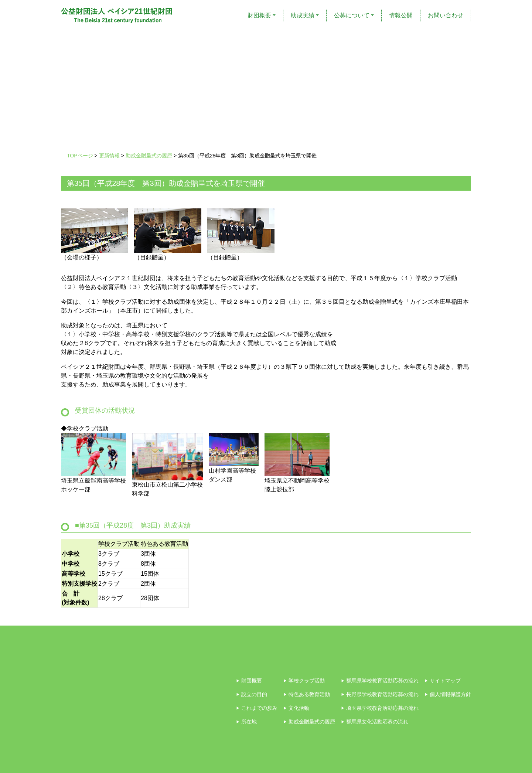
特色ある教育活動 (307, 694)
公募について (352, 15)
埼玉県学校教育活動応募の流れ (380, 708)
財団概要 (259, 15)
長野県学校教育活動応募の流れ (380, 694)
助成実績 (303, 15)
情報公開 (401, 15)
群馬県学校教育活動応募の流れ (380, 681)
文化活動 (296, 708)
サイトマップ (443, 681)
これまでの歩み (257, 708)
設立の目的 (252, 694)
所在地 (246, 722)
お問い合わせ (446, 15)
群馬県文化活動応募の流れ (375, 722)
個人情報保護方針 (448, 694)
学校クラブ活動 (304, 681)
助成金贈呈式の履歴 (309, 722)
